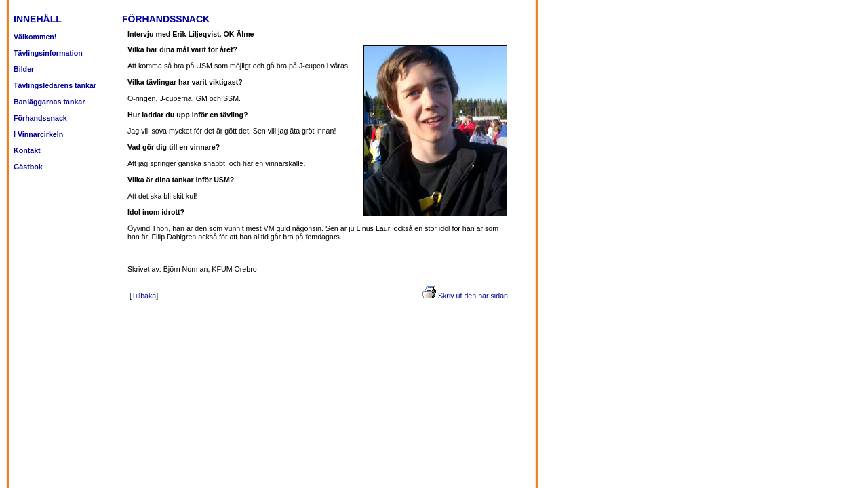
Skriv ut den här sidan (473, 296)
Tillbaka (144, 296)
